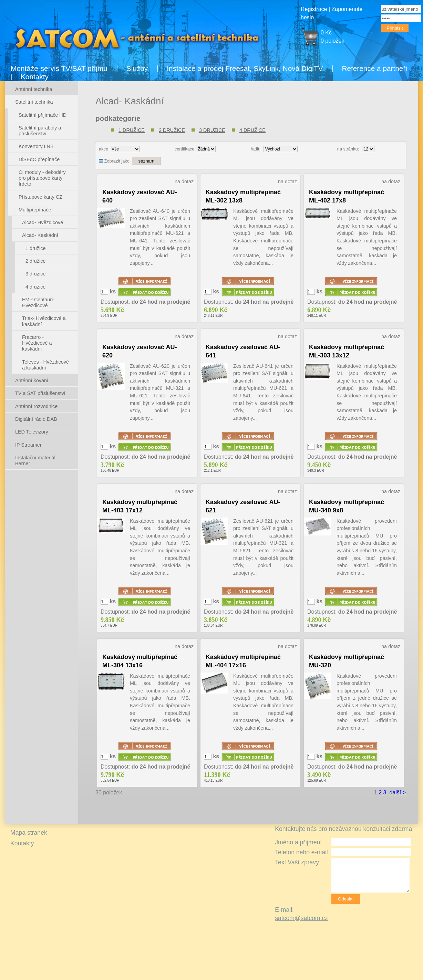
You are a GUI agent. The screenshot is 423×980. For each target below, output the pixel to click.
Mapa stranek (29, 833)
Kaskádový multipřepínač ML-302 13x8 (243, 196)
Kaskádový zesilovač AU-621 (243, 506)
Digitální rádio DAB (36, 419)
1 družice (132, 130)
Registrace (314, 9)
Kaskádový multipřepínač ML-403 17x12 (140, 506)
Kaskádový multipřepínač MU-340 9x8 (347, 506)
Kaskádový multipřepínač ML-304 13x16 (140, 661)
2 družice (172, 130)
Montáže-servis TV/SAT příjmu (59, 68)
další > (398, 793)
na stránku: (348, 149)
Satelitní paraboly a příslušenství (40, 131)
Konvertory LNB (36, 146)
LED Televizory (32, 432)
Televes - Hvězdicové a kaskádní (45, 365)
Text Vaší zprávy (297, 862)
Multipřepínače (35, 210)
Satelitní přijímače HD (43, 115)
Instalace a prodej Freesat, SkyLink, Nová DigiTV (245, 68)
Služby (137, 68)
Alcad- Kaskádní (40, 235)
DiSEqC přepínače (39, 159)
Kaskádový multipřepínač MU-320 (347, 661)
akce (104, 149)
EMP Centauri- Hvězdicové (38, 303)
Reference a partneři (374, 68)
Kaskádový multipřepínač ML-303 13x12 (347, 351)
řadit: (256, 149)
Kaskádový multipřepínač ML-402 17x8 (347, 196)
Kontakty (35, 77)
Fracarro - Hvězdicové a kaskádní (37, 343)
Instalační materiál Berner (35, 461)
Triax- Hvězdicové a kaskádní (44, 321)
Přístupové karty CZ (40, 197)
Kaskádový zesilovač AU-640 (140, 196)
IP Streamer (28, 445)
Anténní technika (34, 89)
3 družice (212, 130)
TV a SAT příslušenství (40, 393)
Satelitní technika (34, 102)
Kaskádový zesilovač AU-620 (140, 351)
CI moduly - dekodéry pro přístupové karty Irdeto (42, 178)
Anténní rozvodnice (36, 406)
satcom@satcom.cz (301, 918)
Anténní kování (32, 380)
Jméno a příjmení (298, 842)
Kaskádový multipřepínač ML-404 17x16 (243, 661)
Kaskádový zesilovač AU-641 (243, 351)
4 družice (252, 130)
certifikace (185, 149)
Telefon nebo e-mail (301, 852)
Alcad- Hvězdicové (43, 222)
